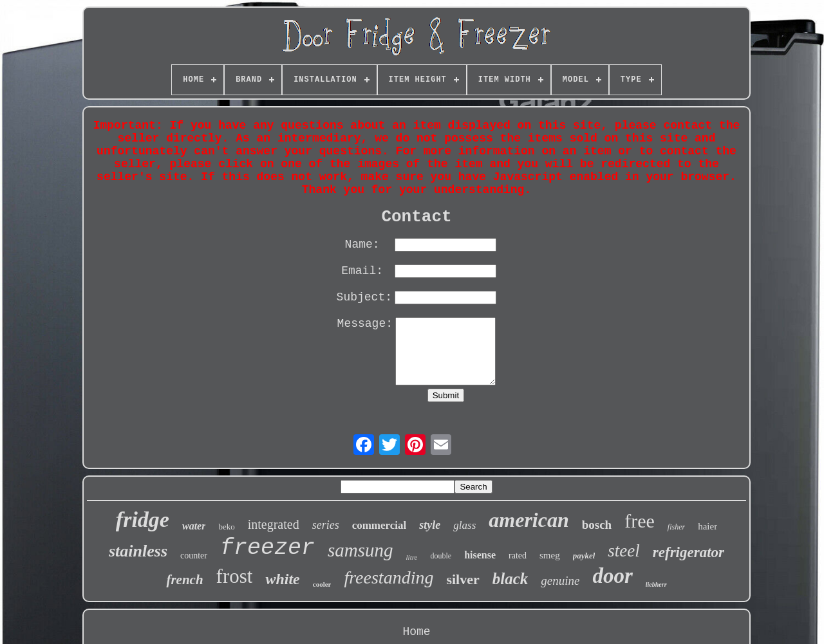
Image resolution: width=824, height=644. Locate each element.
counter (194, 556)
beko (226, 527)
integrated (274, 524)
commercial (379, 525)
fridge (143, 520)
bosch (597, 525)
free (640, 521)
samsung (360, 550)
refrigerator (688, 552)
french (184, 580)
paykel (584, 556)
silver (463, 579)
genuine (560, 581)
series (326, 525)
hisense (480, 555)
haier (707, 526)
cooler (322, 584)
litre (412, 557)
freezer (267, 548)
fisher (676, 527)
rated (518, 556)
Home (416, 632)
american (529, 520)
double (441, 556)
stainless (138, 551)
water (194, 526)
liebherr (656, 584)
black (510, 579)
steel (623, 551)
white (282, 579)
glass (464, 525)
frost (235, 576)
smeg (550, 555)
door (612, 576)
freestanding (389, 577)
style (430, 525)
